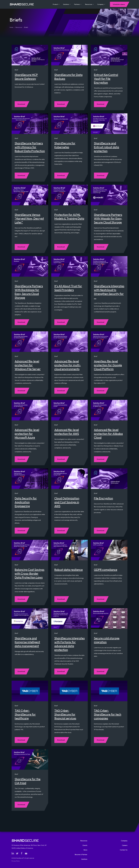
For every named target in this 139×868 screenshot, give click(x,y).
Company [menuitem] (124, 841)
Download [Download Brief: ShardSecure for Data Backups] (61, 104)
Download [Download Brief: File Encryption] (101, 531)
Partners (78, 4)
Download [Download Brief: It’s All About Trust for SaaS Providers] (61, 322)
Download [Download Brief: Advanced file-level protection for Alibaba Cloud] (101, 459)
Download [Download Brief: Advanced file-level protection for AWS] (61, 459)
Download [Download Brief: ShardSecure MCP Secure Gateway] (21, 104)
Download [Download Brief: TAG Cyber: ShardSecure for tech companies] (101, 740)
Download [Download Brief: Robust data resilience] (61, 599)
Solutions (67, 4)
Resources (89, 4)
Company (101, 4)
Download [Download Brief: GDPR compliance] (101, 599)
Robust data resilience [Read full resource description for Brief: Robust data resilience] (69, 570)
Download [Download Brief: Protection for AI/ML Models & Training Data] (61, 247)
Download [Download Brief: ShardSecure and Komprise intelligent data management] (21, 671)
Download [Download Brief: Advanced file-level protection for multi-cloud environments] (61, 391)
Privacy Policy (16, 861)
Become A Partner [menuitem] (81, 854)
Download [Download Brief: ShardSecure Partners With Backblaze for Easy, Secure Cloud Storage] (21, 322)
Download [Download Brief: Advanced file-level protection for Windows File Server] (21, 391)
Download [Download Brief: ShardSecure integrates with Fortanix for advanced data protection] (61, 671)
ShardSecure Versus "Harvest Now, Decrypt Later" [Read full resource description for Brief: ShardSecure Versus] (29, 219)
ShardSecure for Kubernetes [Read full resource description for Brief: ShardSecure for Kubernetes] (65, 145)
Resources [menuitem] (84, 841)
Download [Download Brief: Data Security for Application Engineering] (21, 531)
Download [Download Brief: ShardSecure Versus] (21, 247)
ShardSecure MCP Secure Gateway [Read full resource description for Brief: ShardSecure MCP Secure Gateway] (26, 77)
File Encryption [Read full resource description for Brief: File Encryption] (103, 498)
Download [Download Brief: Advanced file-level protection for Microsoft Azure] (21, 459)
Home (11, 27)
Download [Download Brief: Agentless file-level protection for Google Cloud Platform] (101, 391)
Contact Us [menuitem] (124, 850)
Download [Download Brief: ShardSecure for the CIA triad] (21, 805)
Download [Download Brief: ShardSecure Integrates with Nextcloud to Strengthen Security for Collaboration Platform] (101, 322)
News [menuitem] (85, 850)
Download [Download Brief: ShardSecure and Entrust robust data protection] (101, 175)
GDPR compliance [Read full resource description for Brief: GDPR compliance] (106, 570)
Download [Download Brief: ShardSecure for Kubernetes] (61, 175)
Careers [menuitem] (125, 845)
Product (56, 4)
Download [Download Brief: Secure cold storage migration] (101, 671)
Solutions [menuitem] (84, 859)
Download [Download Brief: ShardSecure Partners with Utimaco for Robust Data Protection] (21, 175)
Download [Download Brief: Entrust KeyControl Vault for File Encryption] (101, 104)
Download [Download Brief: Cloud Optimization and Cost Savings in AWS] (61, 531)
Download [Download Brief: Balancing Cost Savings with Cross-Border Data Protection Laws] (21, 599)
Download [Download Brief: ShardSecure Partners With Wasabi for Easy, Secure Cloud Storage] (101, 247)
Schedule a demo (119, 4)
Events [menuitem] (85, 845)
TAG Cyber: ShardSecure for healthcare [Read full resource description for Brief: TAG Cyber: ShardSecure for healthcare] (25, 714)
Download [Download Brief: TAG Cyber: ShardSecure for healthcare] (21, 740)
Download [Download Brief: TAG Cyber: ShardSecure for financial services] (61, 740)
